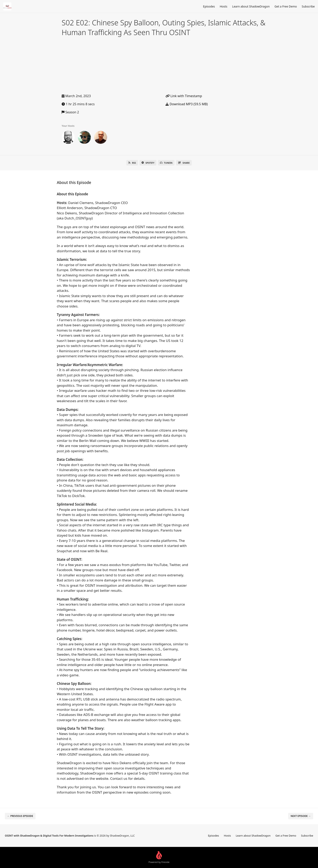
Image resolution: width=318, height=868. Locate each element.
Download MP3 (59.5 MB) (187, 104)
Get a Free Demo (286, 6)
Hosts (224, 6)
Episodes (209, 6)
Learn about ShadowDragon (251, 6)
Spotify (148, 163)
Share (184, 163)
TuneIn (166, 163)
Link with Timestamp (184, 96)
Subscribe (308, 6)
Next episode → (301, 816)
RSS (132, 163)
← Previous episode (20, 816)
